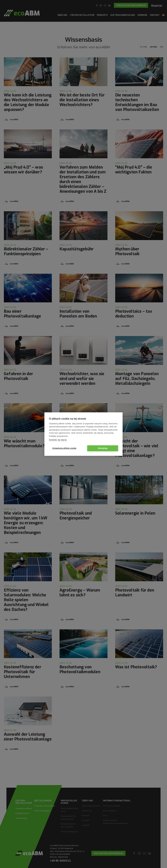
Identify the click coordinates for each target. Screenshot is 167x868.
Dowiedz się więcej (58, 440)
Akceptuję (103, 448)
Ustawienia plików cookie (64, 448)
